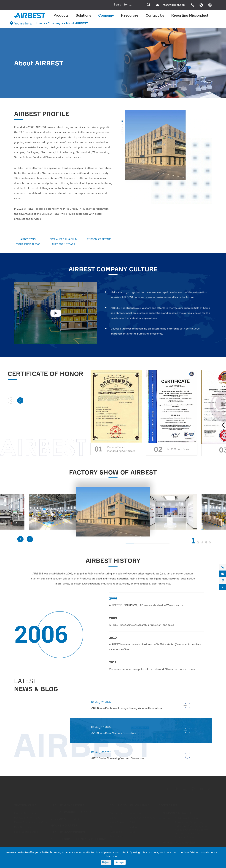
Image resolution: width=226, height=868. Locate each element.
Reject (106, 862)
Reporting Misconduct (190, 15)
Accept (120, 862)
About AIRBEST (77, 23)
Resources (130, 15)
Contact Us (155, 15)
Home (38, 23)
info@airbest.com (174, 5)
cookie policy (209, 852)
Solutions (83, 15)
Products (61, 15)
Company (106, 15)
